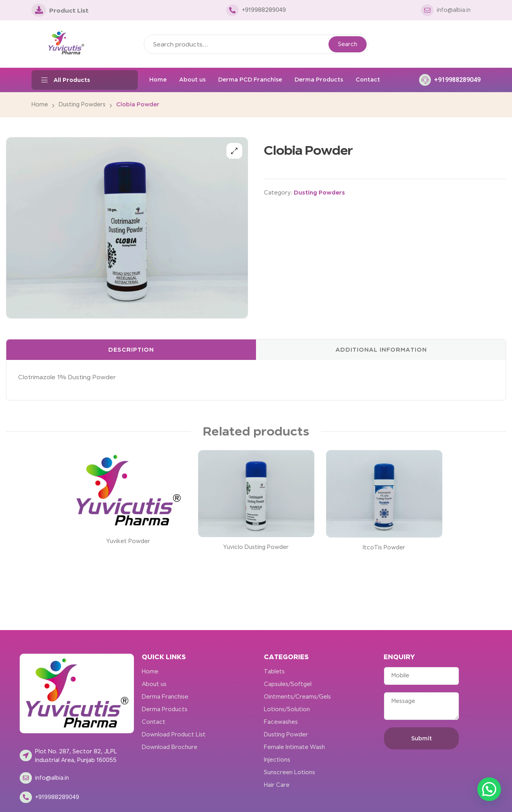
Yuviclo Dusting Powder (256, 547)
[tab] (131, 350)
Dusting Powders (82, 104)
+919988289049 (457, 80)
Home (40, 104)
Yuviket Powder (128, 541)
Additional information (381, 349)
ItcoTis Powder (384, 547)
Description (131, 349)
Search (348, 44)
